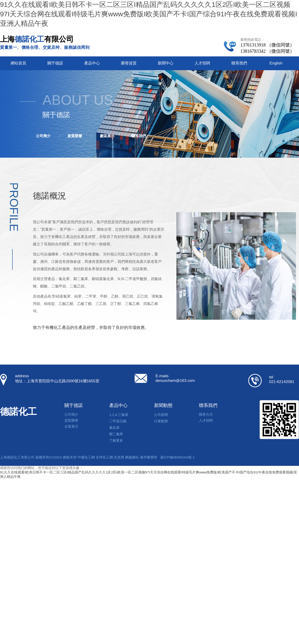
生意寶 (119, 457)
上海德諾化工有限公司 (17, 457)
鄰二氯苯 (116, 434)
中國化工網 (86, 457)
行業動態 (161, 421)
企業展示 (71, 426)
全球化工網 (104, 457)
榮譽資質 (129, 63)
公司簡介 (43, 136)
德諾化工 (18, 412)
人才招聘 (202, 63)
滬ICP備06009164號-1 (177, 457)
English (276, 63)
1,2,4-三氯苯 (119, 415)
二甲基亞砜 (118, 421)
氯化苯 (114, 428)
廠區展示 (107, 136)
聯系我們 (239, 63)
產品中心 (92, 63)
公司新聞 (161, 415)
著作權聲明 (148, 457)
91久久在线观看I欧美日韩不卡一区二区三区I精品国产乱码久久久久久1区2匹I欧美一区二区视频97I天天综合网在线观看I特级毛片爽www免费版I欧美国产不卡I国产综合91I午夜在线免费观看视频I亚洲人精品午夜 (149, 14)
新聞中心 (166, 63)
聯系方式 (206, 414)
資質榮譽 (75, 136)
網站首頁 (18, 63)
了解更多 (116, 440)
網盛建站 (132, 457)
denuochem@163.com (175, 381)
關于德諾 (55, 63)
